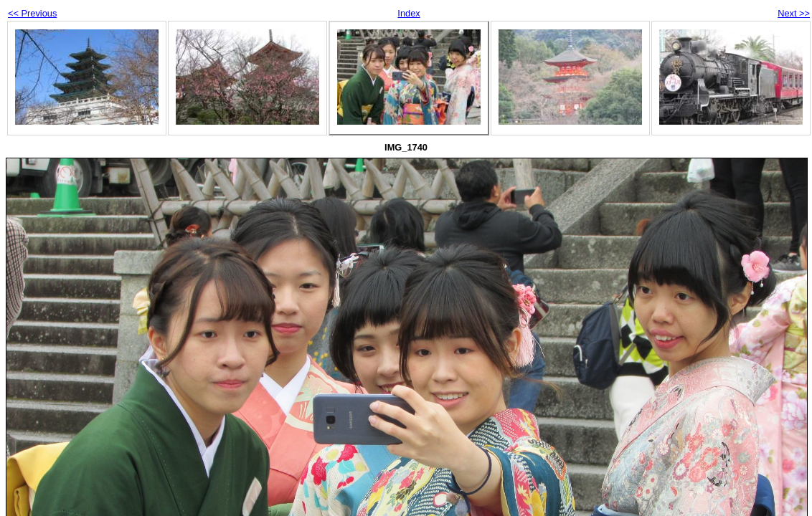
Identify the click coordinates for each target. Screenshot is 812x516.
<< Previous (32, 13)
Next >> (794, 13)
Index (409, 13)
